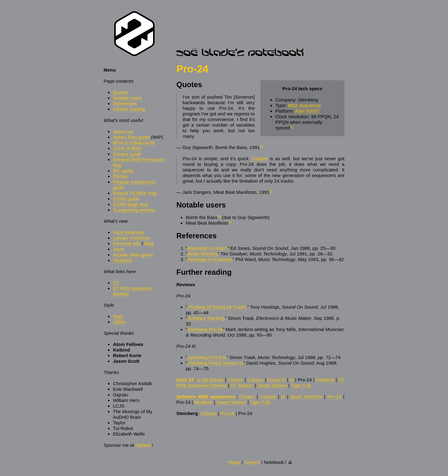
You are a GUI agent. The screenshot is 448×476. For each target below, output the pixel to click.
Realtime (325, 380)
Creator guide (127, 154)
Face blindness (129, 232)
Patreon (144, 445)
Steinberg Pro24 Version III (215, 363)
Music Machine (306, 397)
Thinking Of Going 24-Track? (217, 307)
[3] (271, 191)
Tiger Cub (301, 385)
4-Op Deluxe (210, 380)
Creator (236, 380)
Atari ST (185, 380)
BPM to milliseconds (134, 143)
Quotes (120, 92)
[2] (261, 146)
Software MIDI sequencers (206, 397)
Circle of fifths (127, 148)
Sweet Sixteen (272, 385)
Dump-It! (277, 380)
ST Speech (242, 385)
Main (118, 316)
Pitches (121, 176)
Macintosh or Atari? (207, 248)
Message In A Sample (210, 259)
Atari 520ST (307, 111)
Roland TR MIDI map (135, 193)
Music (234, 462)
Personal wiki (127, 243)
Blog (149, 243)
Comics (252, 462)
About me (123, 131)
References (125, 103)
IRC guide (123, 171)
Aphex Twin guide (131, 137)
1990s (119, 322)
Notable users (127, 98)
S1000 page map (131, 204)
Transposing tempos (134, 210)
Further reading (129, 109)
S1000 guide (126, 199)
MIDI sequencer (305, 105)
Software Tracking (206, 318)
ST (116, 283)
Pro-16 (334, 397)
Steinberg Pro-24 (205, 329)
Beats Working (202, 254)
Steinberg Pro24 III (207, 357)
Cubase (260, 159)
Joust (119, 249)
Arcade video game (133, 255)
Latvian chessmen (132, 238)
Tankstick (123, 260)
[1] (292, 127)
